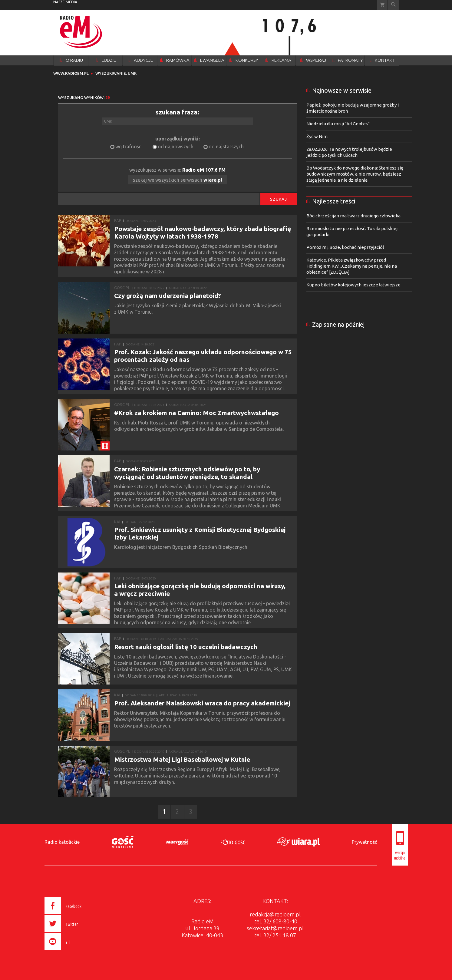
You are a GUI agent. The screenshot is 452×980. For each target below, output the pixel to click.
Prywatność (364, 842)
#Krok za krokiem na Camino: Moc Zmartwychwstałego (196, 413)
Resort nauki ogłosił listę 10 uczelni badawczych (186, 647)
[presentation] (76, 951)
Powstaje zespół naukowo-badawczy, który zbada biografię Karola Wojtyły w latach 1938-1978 (203, 232)
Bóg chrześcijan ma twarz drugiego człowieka (353, 216)
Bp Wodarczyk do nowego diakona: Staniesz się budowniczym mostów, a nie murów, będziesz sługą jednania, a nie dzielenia (355, 174)
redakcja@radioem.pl (275, 914)
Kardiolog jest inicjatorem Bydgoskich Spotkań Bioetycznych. (182, 547)
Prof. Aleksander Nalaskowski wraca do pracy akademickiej (202, 703)
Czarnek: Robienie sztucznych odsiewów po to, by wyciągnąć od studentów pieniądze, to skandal (187, 473)
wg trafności (129, 147)
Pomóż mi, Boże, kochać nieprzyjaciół (345, 247)
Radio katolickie (62, 842)
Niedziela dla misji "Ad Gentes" (338, 124)
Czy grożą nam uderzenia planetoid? (168, 295)
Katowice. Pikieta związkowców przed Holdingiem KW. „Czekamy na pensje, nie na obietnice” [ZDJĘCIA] (352, 266)
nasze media (65, 2)
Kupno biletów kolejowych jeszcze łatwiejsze (353, 285)
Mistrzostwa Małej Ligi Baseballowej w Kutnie (182, 759)
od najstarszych (226, 147)
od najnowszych (176, 147)
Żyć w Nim (317, 136)
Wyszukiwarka (393, 5)
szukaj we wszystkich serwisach (178, 180)
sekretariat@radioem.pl (275, 928)
